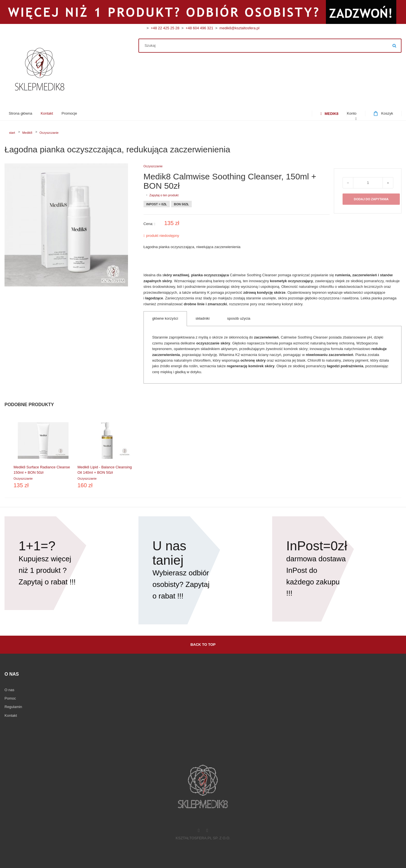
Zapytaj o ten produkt (164, 195)
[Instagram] (207, 831)
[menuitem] (20, 113)
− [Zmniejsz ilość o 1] (348, 183)
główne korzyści (165, 318)
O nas (9, 690)
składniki (203, 318)
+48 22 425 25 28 (165, 28)
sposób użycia (239, 318)
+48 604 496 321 (198, 28)
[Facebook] (199, 831)
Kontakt (11, 715)
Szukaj (394, 46)
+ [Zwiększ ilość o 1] (388, 183)
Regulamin (13, 707)
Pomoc (10, 698)
